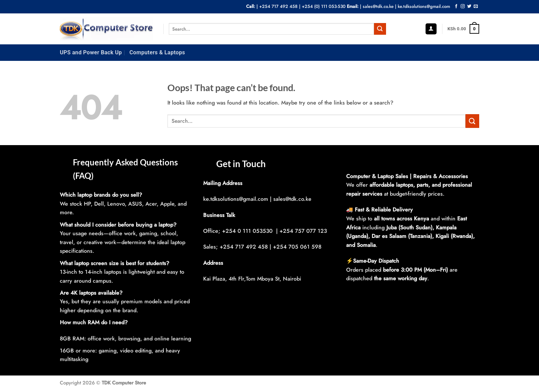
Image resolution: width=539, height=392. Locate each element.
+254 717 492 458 (278, 6)
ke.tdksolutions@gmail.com (424, 6)
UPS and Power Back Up (91, 52)
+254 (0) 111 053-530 (324, 6)
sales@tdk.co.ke (378, 6)
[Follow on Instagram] (463, 7)
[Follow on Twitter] (469, 7)
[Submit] (380, 29)
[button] (431, 29)
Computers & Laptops (157, 52)
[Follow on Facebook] (456, 7)
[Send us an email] (476, 7)
